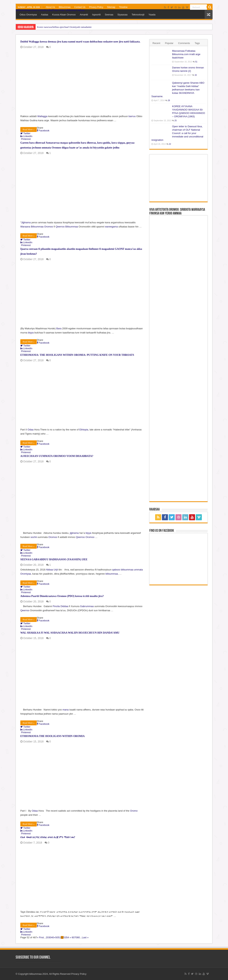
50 (57, 937)
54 (68, 937)
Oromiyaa (26, 574)
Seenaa (109, 15)
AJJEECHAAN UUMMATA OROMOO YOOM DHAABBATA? (57, 456)
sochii (34, 537)
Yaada (152, 15)
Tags (197, 43)
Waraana (25, 227)
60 (73, 937)
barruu (132, 116)
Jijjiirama (26, 222)
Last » (85, 937)
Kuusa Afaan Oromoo (64, 15)
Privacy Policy (96, 7)
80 (79, 937)
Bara (59, 328)
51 (59, 937)
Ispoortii (96, 15)
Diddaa (64, 606)
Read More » (29, 130)
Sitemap (111, 7)
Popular (169, 43)
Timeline (123, 7)
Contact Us (80, 7)
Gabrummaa (87, 606)
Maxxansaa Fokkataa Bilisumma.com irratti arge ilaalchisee (186, 54)
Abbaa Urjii (52, 570)
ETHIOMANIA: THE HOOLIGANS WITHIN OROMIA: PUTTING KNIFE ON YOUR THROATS (77, 355)
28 (169, 100)
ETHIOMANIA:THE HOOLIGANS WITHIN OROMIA (53, 736)
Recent (156, 43)
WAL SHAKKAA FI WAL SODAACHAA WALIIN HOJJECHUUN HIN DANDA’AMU (70, 633)
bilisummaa (127, 570)
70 (76, 937)
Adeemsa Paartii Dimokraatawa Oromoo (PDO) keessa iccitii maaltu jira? (62, 596)
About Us (50, 7)
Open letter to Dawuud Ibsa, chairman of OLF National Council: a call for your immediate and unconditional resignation (177, 133)
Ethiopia (84, 430)
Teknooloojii (138, 15)
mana (66, 710)
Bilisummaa (65, 7)
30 (50, 937)
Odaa (31, 430)
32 (196, 75)
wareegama (111, 227)
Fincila (56, 606)
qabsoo (116, 570)
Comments (184, 43)
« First (40, 937)
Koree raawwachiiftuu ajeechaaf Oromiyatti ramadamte (64, 27)
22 (170, 144)
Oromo (134, 811)
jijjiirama (74, 533)
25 (176, 121)
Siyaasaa (122, 15)
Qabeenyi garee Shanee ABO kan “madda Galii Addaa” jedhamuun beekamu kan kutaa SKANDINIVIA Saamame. (178, 90)
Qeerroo (60, 227)
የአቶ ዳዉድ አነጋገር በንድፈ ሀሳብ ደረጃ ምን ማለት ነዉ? (48, 837)
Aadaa (45, 15)
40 (53, 937)
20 (47, 937)
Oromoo (49, 227)
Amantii (84, 15)
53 (65, 937)
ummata (138, 570)
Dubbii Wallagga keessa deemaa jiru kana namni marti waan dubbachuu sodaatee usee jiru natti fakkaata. (80, 42)
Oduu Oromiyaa (28, 15)
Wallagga (42, 116)
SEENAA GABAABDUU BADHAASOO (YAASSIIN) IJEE (54, 559)
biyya (31, 333)
